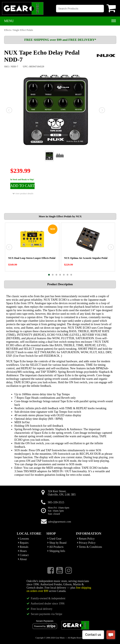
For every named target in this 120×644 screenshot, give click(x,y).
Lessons (23, 539)
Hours (22, 551)
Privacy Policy (86, 543)
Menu (9, 21)
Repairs (23, 543)
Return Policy (86, 539)
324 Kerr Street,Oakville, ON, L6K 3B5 (62, 493)
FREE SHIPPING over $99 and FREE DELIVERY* (60, 40)
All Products (55, 547)
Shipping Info (56, 551)
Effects (8, 30)
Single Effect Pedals (23, 30)
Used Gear (54, 539)
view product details (23, 193)
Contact (23, 555)
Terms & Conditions (90, 547)
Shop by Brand (57, 543)
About (22, 559)
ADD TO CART (22, 186)
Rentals (23, 547)
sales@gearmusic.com (60, 522)
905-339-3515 (56, 502)
